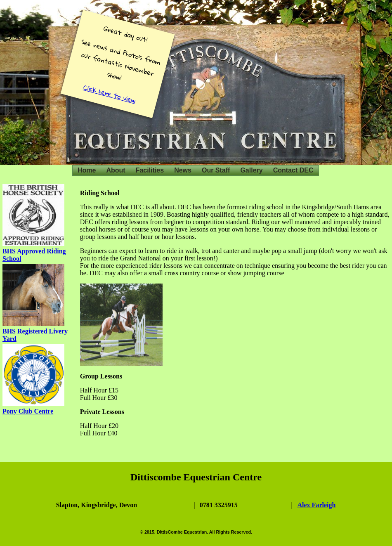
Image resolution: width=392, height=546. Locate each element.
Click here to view (110, 94)
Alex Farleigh (317, 505)
